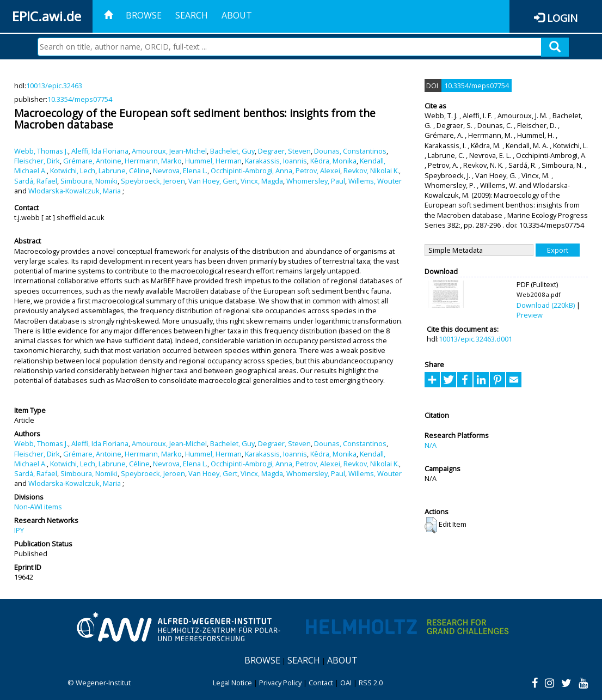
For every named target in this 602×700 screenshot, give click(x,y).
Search (192, 15)
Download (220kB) (546, 305)
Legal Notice (232, 683)
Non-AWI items (38, 507)
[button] (431, 525)
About (237, 15)
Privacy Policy (280, 683)
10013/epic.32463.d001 (475, 339)
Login (562, 18)
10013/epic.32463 (54, 86)
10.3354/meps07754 (80, 99)
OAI (346, 683)
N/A (431, 445)
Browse (144, 15)
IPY (19, 530)
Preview (530, 315)
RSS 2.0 (371, 683)
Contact (321, 683)
